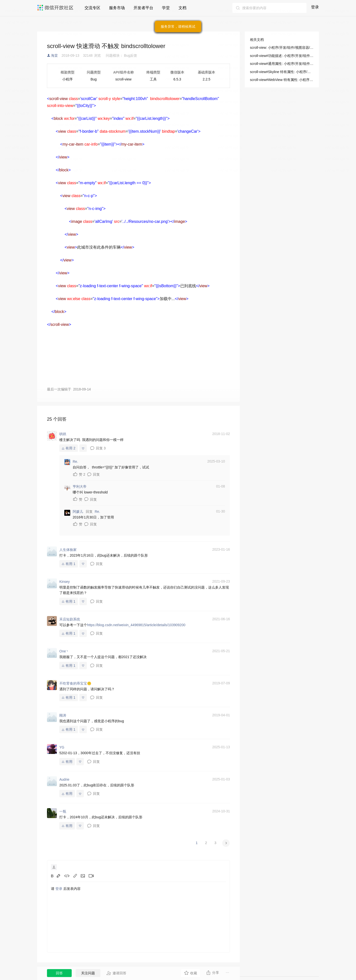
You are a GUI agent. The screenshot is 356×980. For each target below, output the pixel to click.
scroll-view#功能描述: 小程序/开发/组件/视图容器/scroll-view (282, 56)
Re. (97, 512)
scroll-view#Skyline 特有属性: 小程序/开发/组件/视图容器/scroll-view (282, 72)
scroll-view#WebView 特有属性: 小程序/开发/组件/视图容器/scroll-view (282, 80)
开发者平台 (143, 8)
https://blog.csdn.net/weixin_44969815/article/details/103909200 (136, 625)
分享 (212, 973)
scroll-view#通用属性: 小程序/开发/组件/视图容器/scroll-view (282, 64)
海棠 (54, 55)
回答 (59, 973)
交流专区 (92, 8)
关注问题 (88, 973)
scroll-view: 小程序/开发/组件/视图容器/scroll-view (282, 48)
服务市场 (117, 8)
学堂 (166, 8)
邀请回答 (116, 973)
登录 (315, 7)
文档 (182, 8)
